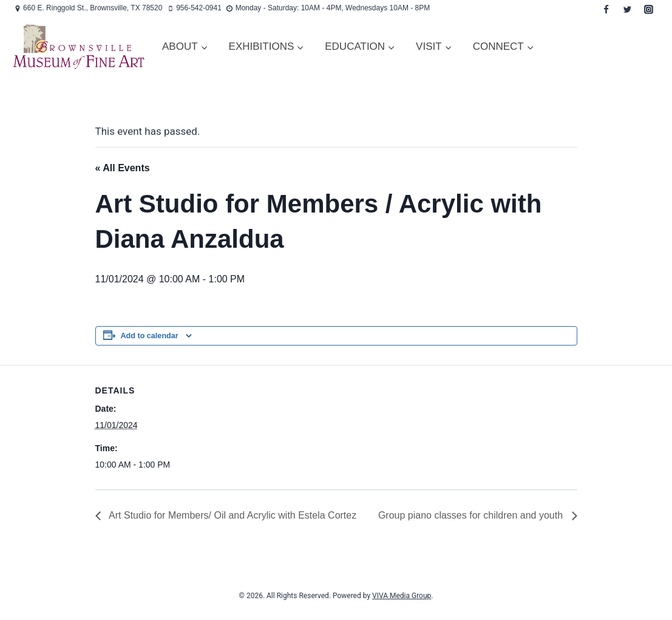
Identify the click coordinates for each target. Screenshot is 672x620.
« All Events (123, 168)
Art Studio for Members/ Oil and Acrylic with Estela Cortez (232, 515)
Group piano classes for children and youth (472, 515)
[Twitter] (627, 9)
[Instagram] (648, 9)
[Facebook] (606, 9)
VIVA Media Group (402, 596)
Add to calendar (150, 336)
